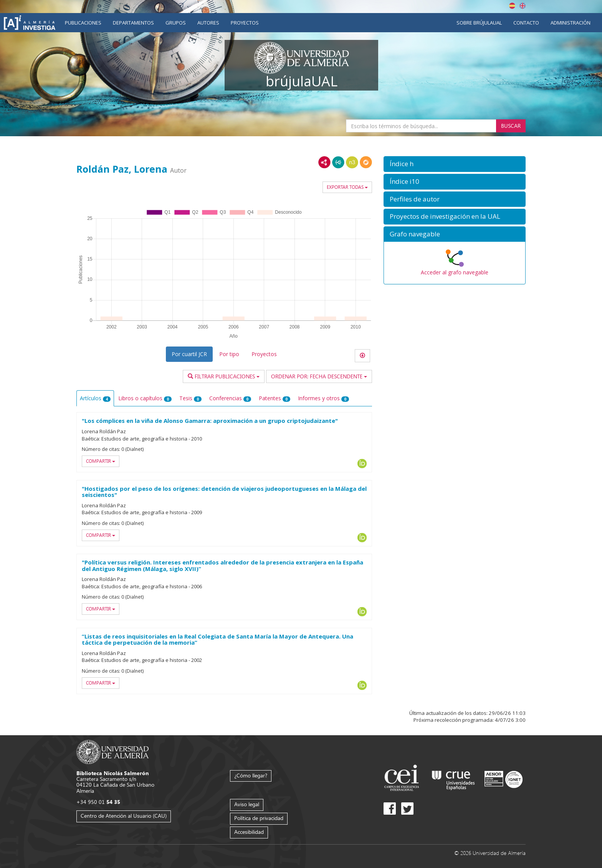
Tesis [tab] (190, 398)
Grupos (176, 23)
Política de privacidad (259, 818)
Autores (208, 23)
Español (512, 6)
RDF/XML (324, 162)
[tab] (455, 164)
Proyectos (245, 23)
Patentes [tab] (275, 398)
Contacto (526, 23)
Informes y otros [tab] (323, 398)
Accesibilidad (249, 832)
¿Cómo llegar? (251, 775)
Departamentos (133, 23)
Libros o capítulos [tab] (145, 398)
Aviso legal (247, 804)
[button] (455, 164)
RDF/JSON (366, 162)
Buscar (511, 126)
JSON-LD (338, 162)
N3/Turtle (352, 162)
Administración (571, 23)
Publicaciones (83, 23)
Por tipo (229, 354)
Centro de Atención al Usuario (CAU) (124, 816)
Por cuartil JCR (189, 354)
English (523, 6)
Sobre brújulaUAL (479, 23)
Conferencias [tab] (230, 398)
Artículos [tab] (95, 398)
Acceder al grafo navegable (455, 272)
